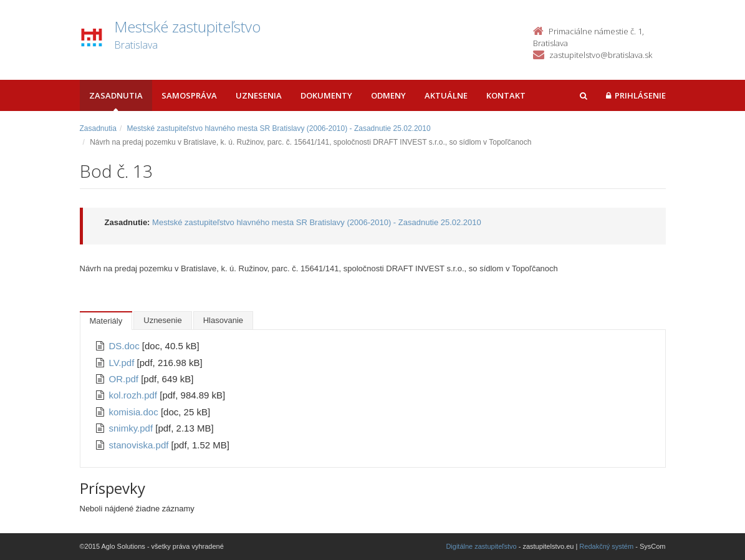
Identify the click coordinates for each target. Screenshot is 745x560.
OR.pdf (125, 379)
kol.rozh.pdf (135, 395)
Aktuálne (446, 95)
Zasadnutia (116, 95)
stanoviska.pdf (140, 445)
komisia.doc (135, 412)
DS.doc (126, 346)
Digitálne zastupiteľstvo (481, 546)
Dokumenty (326, 95)
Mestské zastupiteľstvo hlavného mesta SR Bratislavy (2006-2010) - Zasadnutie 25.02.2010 (279, 128)
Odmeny (388, 95)
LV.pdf (123, 363)
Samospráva (189, 95)
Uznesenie (162, 320)
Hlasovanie (223, 320)
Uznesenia (259, 95)
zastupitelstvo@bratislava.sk (601, 55)
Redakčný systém (606, 546)
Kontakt (506, 95)
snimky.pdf (132, 428)
